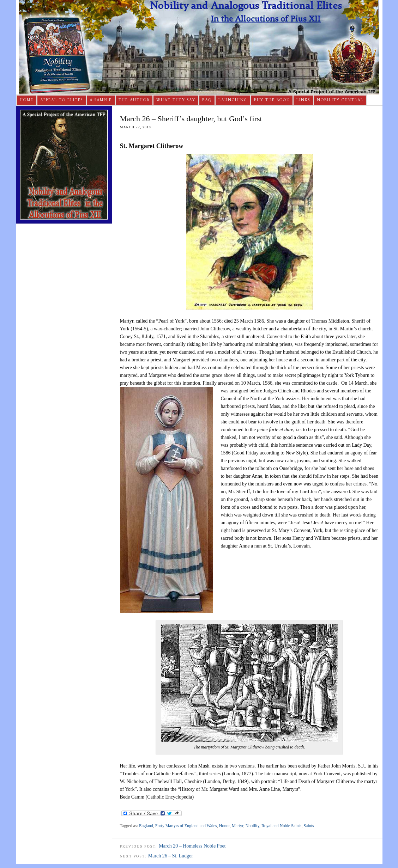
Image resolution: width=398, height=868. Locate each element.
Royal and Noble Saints (282, 826)
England (146, 826)
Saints (309, 826)
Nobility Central (340, 100)
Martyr (238, 826)
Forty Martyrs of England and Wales (186, 826)
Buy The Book (272, 100)
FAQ (207, 100)
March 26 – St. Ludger (171, 856)
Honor (224, 826)
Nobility (252, 826)
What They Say (176, 100)
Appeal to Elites (62, 100)
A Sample (101, 100)
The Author (134, 100)
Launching (233, 100)
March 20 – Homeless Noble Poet (192, 846)
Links (303, 100)
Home (27, 100)
